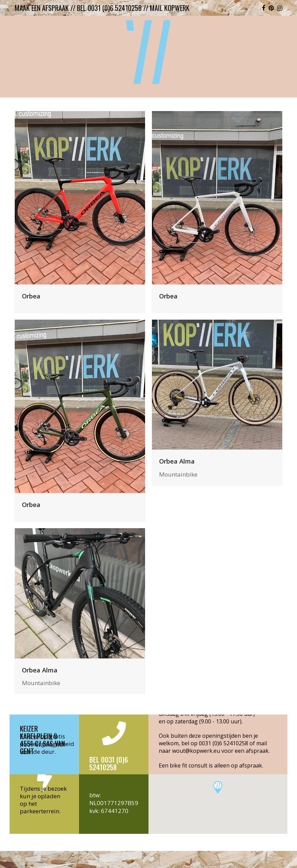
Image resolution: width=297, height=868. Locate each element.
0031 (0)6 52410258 (223, 743)
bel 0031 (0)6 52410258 (109, 8)
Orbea (31, 296)
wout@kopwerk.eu (196, 751)
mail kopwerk (170, 8)
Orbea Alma (177, 461)
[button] (218, 787)
